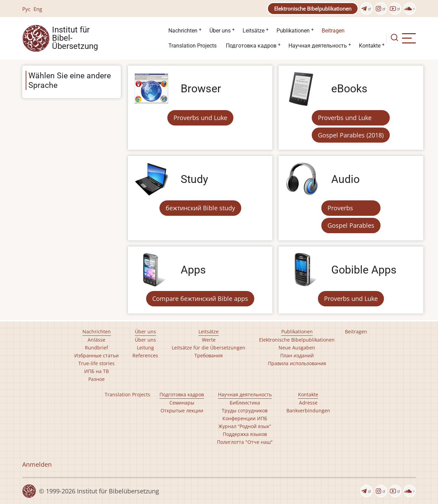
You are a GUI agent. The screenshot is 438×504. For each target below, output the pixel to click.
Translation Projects (192, 46)
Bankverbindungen (308, 410)
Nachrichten (183, 31)
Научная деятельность (318, 46)
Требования (209, 355)
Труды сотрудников (245, 410)
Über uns (220, 31)
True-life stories (96, 363)
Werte (209, 340)
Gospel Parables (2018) (351, 135)
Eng (38, 9)
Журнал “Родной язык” (245, 426)
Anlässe (96, 340)
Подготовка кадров (251, 46)
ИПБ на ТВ (96, 371)
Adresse (308, 403)
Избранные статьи (96, 355)
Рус (26, 9)
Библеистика (245, 403)
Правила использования (297, 363)
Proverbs (340, 208)
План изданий (297, 355)
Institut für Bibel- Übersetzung (75, 38)
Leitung (145, 348)
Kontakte (370, 46)
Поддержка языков (245, 434)
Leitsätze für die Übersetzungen (209, 348)
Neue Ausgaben (297, 348)
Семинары (182, 403)
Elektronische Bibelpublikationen (313, 9)
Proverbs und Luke (200, 118)
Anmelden (37, 464)
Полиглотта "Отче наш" (245, 442)
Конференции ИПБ (245, 418)
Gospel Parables (351, 225)
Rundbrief (96, 348)
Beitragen (333, 31)
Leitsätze (254, 31)
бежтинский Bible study (200, 208)
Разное (96, 379)
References (145, 355)
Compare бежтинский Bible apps (200, 299)
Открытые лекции (182, 410)
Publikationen (293, 31)
